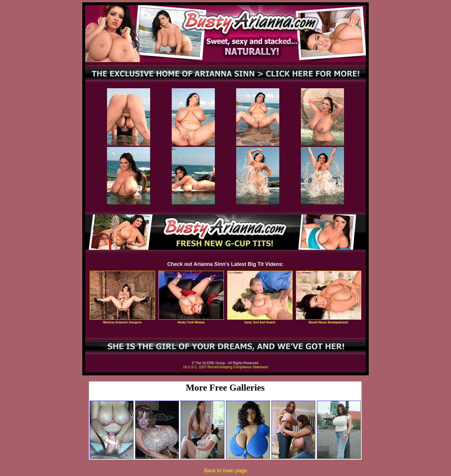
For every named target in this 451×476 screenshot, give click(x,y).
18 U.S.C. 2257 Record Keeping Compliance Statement (225, 367)
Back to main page (225, 471)
